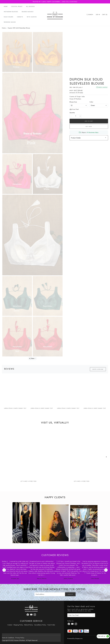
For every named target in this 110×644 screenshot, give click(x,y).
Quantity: (72, 113)
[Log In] (98, 15)
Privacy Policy (20, 638)
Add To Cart (89, 121)
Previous (4, 570)
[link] (90, 15)
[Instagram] (76, 624)
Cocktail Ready (17, 7)
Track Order (51, 625)
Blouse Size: (73, 102)
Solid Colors (9, 17)
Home (6, 7)
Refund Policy (29, 625)
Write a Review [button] (98, 369)
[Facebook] (69, 624)
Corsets (20, 17)
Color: (92, 102)
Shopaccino (79, 639)
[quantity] (76, 116)
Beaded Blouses (28, 12)
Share (32, 358)
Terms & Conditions (8, 638)
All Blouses (30, 7)
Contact (10, 625)
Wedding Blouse (10, 22)
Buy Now (89, 126)
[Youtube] (72, 624)
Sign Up (70, 594)
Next (106, 570)
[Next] (106, 457)
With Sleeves (32, 17)
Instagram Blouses (11, 12)
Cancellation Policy (40, 625)
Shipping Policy (18, 625)
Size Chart (74, 109)
